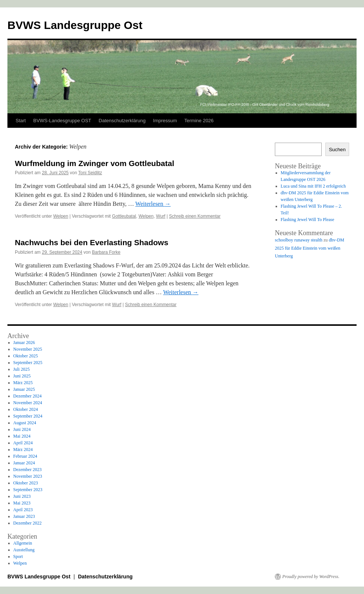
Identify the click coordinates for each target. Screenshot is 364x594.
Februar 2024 (25, 456)
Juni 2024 (22, 429)
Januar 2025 (24, 389)
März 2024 (23, 449)
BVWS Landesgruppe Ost (75, 25)
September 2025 (28, 363)
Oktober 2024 (26, 409)
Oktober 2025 (26, 356)
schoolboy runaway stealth (299, 240)
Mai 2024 (22, 436)
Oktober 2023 (26, 483)
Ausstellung (24, 550)
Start (21, 121)
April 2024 (23, 443)
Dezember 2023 (27, 470)
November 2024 (28, 403)
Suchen (337, 150)
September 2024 (28, 416)
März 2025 (23, 383)
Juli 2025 (22, 369)
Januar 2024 (24, 463)
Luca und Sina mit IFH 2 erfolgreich (313, 186)
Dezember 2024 (27, 396)
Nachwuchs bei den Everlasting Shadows (92, 242)
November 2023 (28, 476)
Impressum (165, 121)
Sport (18, 556)
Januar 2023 (24, 516)
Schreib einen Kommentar (195, 216)
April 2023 (23, 510)
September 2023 (28, 490)
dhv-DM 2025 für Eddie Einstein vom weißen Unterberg (310, 248)
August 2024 (25, 423)
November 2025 (28, 349)
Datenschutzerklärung (122, 121)
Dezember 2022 (27, 523)
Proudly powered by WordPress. (311, 577)
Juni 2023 (22, 496)
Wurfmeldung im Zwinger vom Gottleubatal (95, 163)
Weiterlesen (153, 204)
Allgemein (23, 543)
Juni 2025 (22, 376)
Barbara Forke (106, 252)
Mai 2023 (22, 503)
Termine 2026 (199, 121)
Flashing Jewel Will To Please (308, 220)
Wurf (161, 216)
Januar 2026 (24, 343)
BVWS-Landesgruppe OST (62, 121)
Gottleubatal (124, 216)
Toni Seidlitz (90, 173)
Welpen (61, 216)
